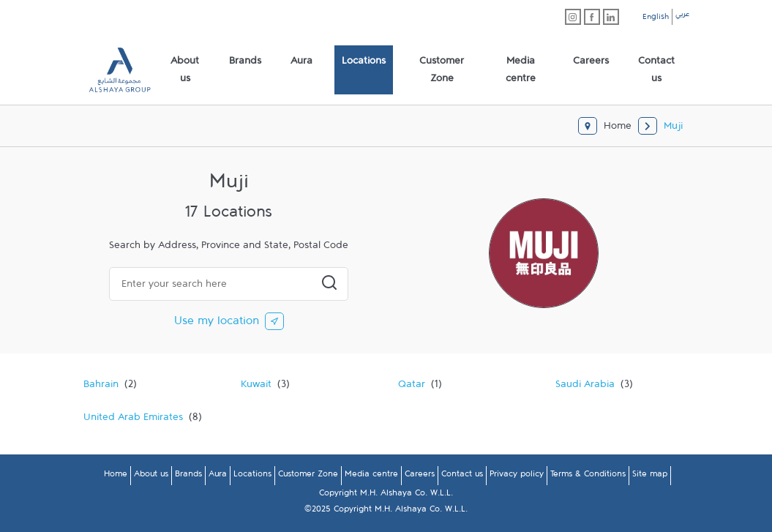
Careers (420, 476)
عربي (682, 16)
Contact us (462, 476)
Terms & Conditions (588, 476)
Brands (188, 476)
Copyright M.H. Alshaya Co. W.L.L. (386, 495)
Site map (650, 476)
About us (151, 476)
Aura (218, 476)
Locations (252, 476)
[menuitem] (185, 70)
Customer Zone (308, 476)
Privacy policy (517, 476)
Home (116, 476)
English (656, 19)
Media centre (371, 476)
